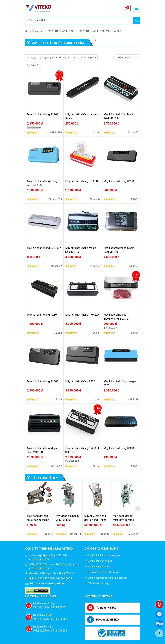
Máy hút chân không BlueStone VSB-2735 (116, 317)
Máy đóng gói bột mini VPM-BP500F (124, 518)
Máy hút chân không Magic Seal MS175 (119, 116)
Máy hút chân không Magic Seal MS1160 (42, 450)
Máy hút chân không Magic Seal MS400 (81, 250)
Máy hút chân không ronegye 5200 (120, 383)
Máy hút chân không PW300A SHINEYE (82, 450)
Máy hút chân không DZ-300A (44, 248)
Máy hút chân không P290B (43, 114)
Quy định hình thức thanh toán (104, 572)
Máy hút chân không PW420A (82, 315)
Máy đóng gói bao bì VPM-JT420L (68, 518)
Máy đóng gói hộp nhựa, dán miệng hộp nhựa (39, 518)
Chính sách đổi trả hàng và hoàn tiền (107, 578)
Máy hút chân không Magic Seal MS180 (119, 250)
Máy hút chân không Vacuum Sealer (82, 116)
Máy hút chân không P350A (43, 381)
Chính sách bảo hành (99, 567)
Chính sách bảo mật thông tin (104, 555)
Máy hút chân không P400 (80, 381)
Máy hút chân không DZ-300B (82, 181)
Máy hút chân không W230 (119, 181)
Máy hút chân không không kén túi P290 (42, 183)
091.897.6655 (64, 579)
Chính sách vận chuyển (100, 561)
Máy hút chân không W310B (120, 448)
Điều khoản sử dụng (98, 583)
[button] (138, 508)
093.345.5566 (46, 579)
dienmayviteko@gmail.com (50, 583)
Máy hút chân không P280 (42, 315)
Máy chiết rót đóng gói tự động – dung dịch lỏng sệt (95, 518)
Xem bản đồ (39, 560)
